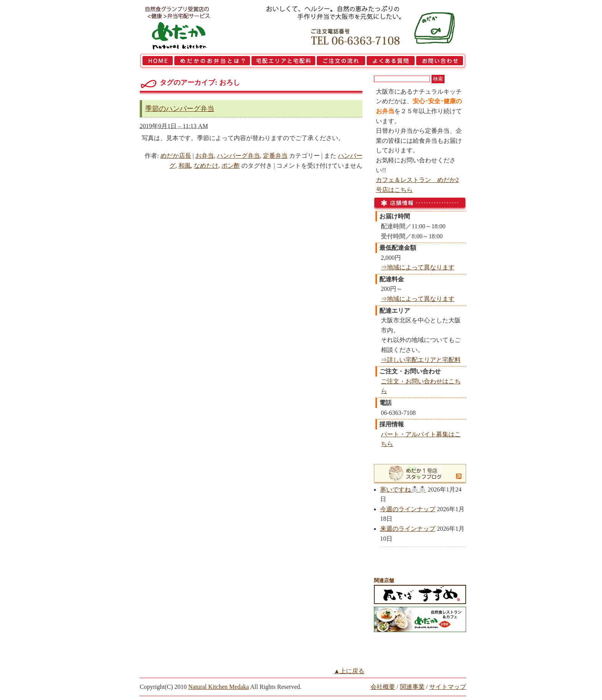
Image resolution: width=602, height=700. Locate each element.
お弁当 (205, 156)
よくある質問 (391, 62)
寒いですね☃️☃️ (403, 490)
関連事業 (412, 687)
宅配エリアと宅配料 (283, 62)
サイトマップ (448, 687)
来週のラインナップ (408, 529)
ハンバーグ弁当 (238, 156)
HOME (157, 62)
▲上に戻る (349, 671)
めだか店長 (176, 156)
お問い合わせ (441, 62)
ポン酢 (231, 166)
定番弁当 (275, 156)
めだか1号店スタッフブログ (415, 473)
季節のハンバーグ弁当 (180, 109)
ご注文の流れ (341, 62)
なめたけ (206, 166)
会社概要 (383, 687)
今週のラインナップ (408, 509)
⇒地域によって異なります (418, 267)
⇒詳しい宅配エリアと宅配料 (421, 360)
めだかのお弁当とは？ (212, 62)
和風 (185, 166)
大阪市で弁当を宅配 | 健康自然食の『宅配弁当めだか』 (188, 27)
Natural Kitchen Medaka (218, 687)
